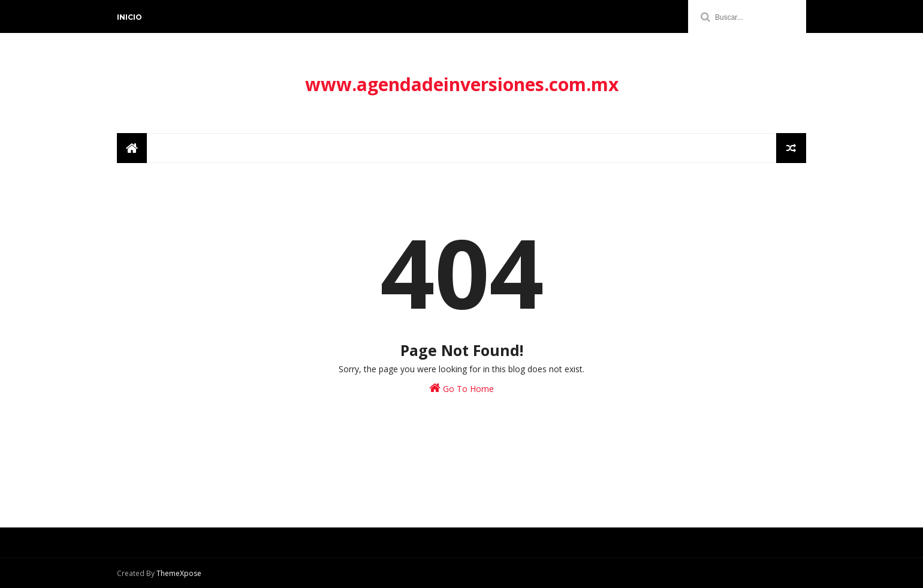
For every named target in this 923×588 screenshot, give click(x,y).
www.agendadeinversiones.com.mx (462, 84)
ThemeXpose (179, 573)
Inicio (129, 17)
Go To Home (461, 388)
